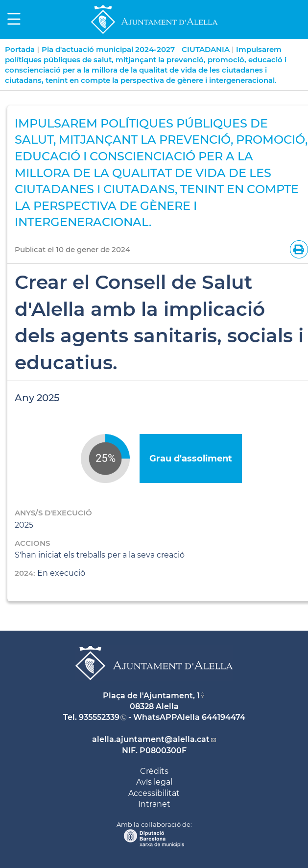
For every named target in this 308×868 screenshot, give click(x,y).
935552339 (99, 717)
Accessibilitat (154, 793)
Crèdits (154, 771)
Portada (20, 49)
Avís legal (154, 782)
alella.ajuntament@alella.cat (151, 739)
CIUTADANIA (206, 49)
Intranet (154, 804)
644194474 (224, 717)
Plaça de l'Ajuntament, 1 (151, 696)
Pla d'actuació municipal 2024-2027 (108, 49)
